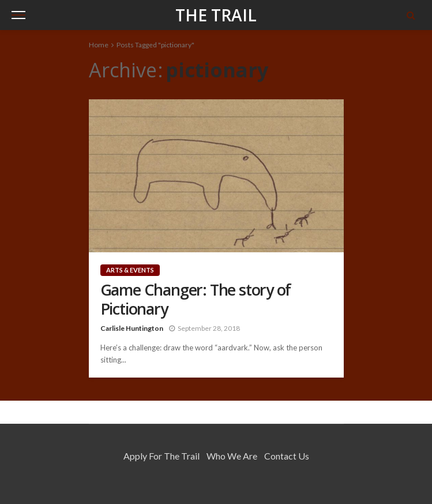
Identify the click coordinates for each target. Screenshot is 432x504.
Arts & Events (130, 270)
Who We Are (232, 456)
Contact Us (287, 456)
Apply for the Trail (161, 456)
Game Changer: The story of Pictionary (196, 299)
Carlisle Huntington (132, 328)
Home (99, 45)
